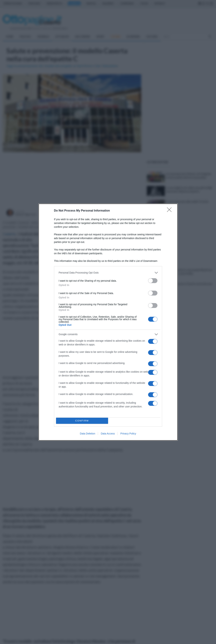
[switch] (153, 281)
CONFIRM (82, 421)
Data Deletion (88, 434)
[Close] (170, 211)
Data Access (108, 434)
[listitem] (108, 273)
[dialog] (108, 322)
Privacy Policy (128, 434)
